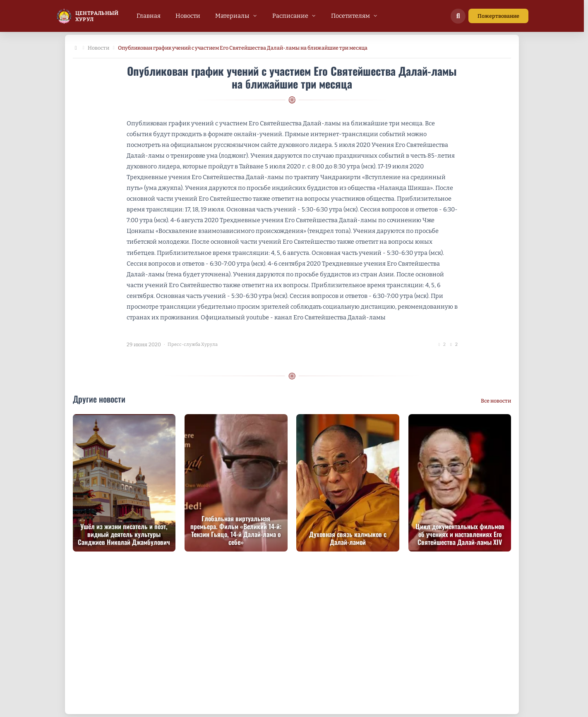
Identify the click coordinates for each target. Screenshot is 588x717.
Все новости (496, 401)
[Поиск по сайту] (458, 16)
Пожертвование (498, 16)
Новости (98, 48)
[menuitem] (148, 16)
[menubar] (257, 16)
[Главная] (76, 48)
